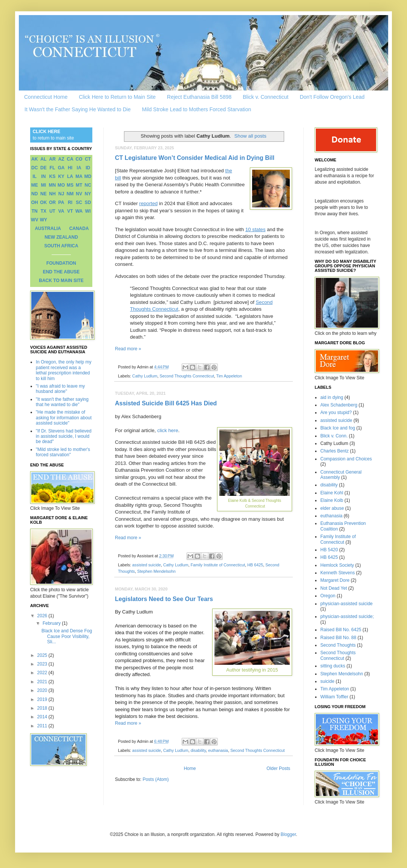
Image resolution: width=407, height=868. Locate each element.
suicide (327, 681)
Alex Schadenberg (339, 405)
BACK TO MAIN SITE (61, 281)
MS (70, 185)
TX (44, 211)
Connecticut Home (46, 97)
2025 (43, 655)
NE (44, 194)
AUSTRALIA (48, 229)
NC (88, 185)
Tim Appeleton (229, 376)
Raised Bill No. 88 (338, 638)
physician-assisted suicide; (347, 616)
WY (44, 220)
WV (34, 220)
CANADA (79, 229)
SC (79, 202)
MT (79, 185)
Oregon (328, 596)
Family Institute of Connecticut (218, 565)
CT (88, 159)
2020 (43, 690)
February (52, 623)
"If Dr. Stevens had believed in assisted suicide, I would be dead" (64, 436)
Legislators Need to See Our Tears (164, 599)
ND (34, 194)
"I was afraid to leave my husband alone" (60, 389)
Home (190, 768)
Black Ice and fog (338, 428)
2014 (43, 717)
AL (43, 159)
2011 (43, 726)
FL (53, 168)
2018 (43, 708)
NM (70, 194)
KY (61, 176)
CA (70, 159)
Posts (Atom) (155, 779)
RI (70, 202)
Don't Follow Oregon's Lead (332, 97)
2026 (43, 616)
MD (88, 176)
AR (52, 159)
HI (70, 168)
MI (44, 185)
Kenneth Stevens (337, 573)
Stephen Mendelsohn (156, 571)
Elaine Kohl (332, 493)
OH (35, 202)
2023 (43, 664)
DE (44, 168)
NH (52, 194)
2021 (43, 682)
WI (88, 211)
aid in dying (332, 397)
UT (52, 211)
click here (168, 430)
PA (61, 202)
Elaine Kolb (332, 500)
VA (61, 211)
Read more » (128, 349)
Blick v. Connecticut (265, 97)
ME (35, 185)
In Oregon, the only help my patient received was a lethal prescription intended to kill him (63, 370)
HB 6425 (255, 565)
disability (198, 750)
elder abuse (332, 508)
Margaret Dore (335, 580)
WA (79, 211)
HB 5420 (329, 550)
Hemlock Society (337, 565)
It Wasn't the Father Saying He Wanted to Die (78, 109)
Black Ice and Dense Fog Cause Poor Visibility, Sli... (67, 636)
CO (79, 159)
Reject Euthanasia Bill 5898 (199, 97)
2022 (43, 673)
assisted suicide (147, 565)
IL (34, 176)
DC (34, 168)
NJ (61, 194)
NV (79, 194)
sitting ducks (333, 666)
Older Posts (278, 768)
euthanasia (218, 750)
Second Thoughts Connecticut (187, 376)
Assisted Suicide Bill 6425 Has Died (166, 403)
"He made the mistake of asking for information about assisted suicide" (64, 418)
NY (88, 194)
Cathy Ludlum (145, 376)
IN (43, 176)
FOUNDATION (61, 263)
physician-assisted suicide (347, 604)
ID (88, 168)
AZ (61, 159)
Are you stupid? (336, 413)
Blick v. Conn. (334, 436)
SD (88, 202)
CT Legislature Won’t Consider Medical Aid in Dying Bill (195, 158)
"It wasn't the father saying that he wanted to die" (62, 402)
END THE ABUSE (61, 272)
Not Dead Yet (334, 588)
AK (34, 159)
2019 (43, 699)
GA (61, 168)
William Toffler (334, 697)
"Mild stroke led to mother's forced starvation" (63, 452)
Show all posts (250, 136)
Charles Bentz (334, 451)
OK (43, 202)
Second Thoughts (338, 645)
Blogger (288, 834)
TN (35, 211)
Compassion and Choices (346, 459)
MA (79, 176)
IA (79, 168)
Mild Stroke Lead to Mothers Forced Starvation (197, 109)
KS (53, 176)
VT (70, 211)
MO (61, 185)
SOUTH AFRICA (61, 246)
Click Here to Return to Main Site (117, 97)
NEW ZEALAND (61, 237)
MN (53, 185)
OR (52, 202)
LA (70, 176)
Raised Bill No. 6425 (341, 630)
